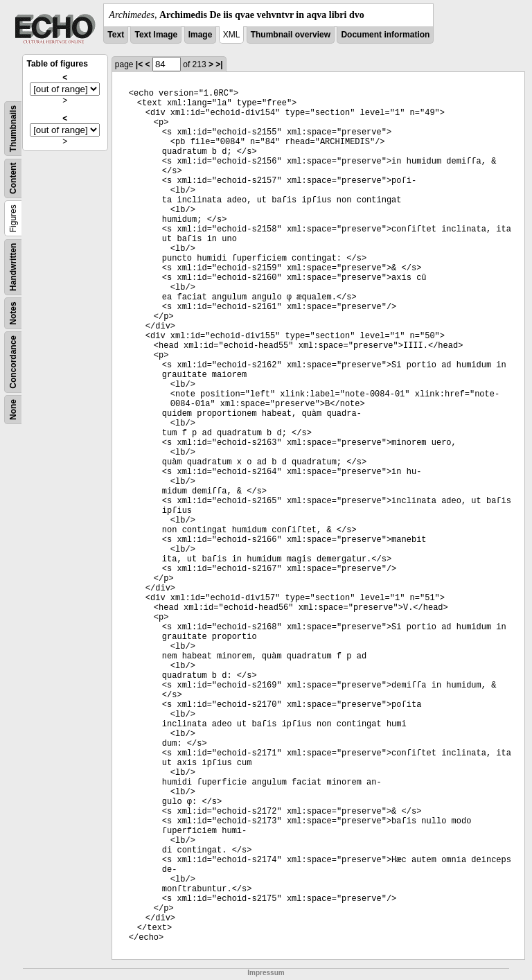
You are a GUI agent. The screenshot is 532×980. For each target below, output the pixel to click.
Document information (385, 35)
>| (219, 64)
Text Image (156, 35)
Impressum (266, 973)
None (13, 410)
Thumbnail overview (291, 35)
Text (116, 35)
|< (139, 64)
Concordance (13, 362)
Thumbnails (13, 129)
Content (13, 178)
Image (201, 35)
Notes (13, 313)
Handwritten (13, 267)
